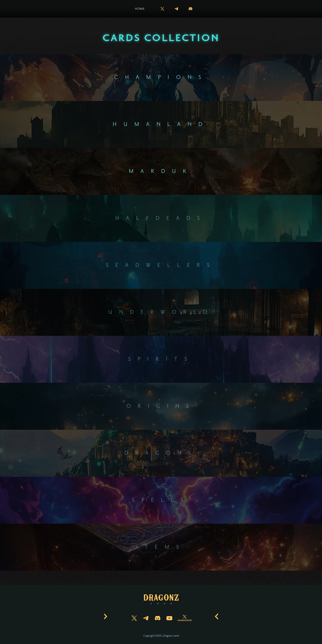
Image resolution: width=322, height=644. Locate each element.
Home (140, 9)
